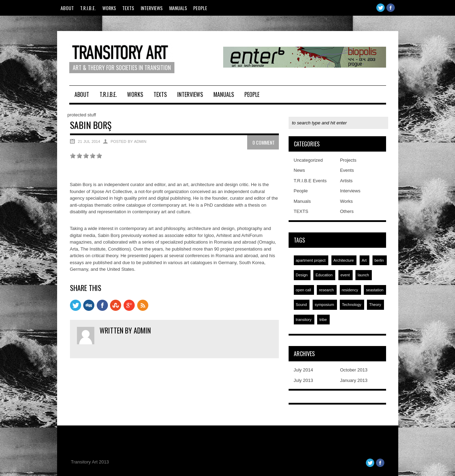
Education (324, 275)
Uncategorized (308, 160)
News (300, 170)
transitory (304, 320)
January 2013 (354, 380)
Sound (301, 305)
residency (350, 290)
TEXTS (128, 8)
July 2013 (304, 380)
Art (364, 260)
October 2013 (354, 370)
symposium (324, 305)
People (200, 8)
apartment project (311, 260)
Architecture (344, 260)
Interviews (152, 8)
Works (109, 8)
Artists (346, 181)
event (345, 275)
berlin (379, 260)
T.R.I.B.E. (88, 8)
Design (302, 275)
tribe (323, 320)
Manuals (178, 8)
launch (363, 275)
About (67, 8)
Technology (352, 305)
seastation (375, 290)
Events (347, 170)
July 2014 (304, 370)
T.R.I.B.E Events (310, 181)
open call (304, 290)
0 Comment (264, 142)
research (326, 290)
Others (347, 211)
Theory (375, 305)
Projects (348, 160)
